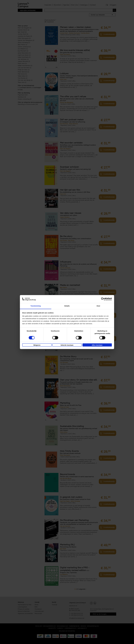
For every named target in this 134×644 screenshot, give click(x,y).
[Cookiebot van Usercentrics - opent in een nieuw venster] (103, 299)
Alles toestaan (97, 345)
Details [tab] (67, 306)
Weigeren (37, 345)
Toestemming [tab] (36, 306)
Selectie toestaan (67, 345)
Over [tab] (98, 306)
